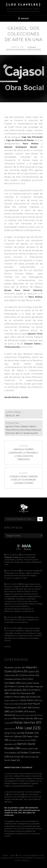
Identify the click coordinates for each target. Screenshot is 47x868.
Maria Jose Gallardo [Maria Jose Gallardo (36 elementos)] (25, 718)
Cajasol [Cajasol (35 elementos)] (33, 672)
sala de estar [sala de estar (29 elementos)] (32, 757)
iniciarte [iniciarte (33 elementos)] (35, 697)
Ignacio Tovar (13, 426)
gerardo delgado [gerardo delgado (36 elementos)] (15, 690)
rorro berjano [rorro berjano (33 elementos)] (12, 753)
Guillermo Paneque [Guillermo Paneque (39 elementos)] (22, 693)
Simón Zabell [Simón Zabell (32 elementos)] (12, 760)
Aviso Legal (22, 860)
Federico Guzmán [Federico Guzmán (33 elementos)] (18, 686)
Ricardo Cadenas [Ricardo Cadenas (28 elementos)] (29, 749)
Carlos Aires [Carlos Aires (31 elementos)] (11, 675)
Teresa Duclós (30, 433)
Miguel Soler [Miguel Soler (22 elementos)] (10, 729)
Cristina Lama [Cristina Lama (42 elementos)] (29, 675)
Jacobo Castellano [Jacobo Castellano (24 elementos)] (12, 700)
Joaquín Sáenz (28, 426)
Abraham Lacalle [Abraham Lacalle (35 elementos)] (15, 667)
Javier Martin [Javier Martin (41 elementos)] (29, 700)
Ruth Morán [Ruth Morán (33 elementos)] (17, 757)
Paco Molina (12, 430)
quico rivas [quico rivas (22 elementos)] (25, 740)
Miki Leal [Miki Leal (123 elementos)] (28, 728)
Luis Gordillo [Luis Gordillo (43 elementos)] (19, 711)
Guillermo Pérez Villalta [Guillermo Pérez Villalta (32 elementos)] (17, 697)
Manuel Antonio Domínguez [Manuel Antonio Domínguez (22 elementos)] (26, 715)
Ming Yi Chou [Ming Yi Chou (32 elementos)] (12, 733)
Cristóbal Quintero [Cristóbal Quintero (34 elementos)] (15, 679)
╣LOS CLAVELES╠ (23, 4)
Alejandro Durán (11, 557)
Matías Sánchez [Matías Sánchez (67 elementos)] (27, 722)
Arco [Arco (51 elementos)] (22, 671)
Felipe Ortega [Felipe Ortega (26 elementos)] (36, 687)
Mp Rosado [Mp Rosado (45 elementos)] (30, 733)
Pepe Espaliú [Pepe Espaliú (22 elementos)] (14, 740)
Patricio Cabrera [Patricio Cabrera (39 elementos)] (15, 736)
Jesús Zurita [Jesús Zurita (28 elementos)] (20, 704)
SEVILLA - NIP (13, 416)
